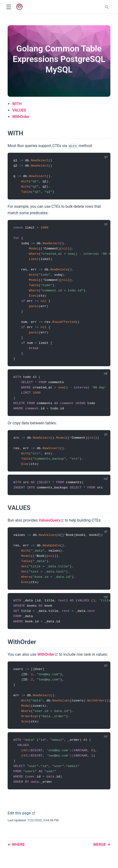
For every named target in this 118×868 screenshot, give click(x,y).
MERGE (100, 845)
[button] (8, 7)
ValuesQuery (51, 520)
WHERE (18, 845)
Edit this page (21, 813)
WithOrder (21, 117)
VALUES (19, 110)
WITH (17, 104)
